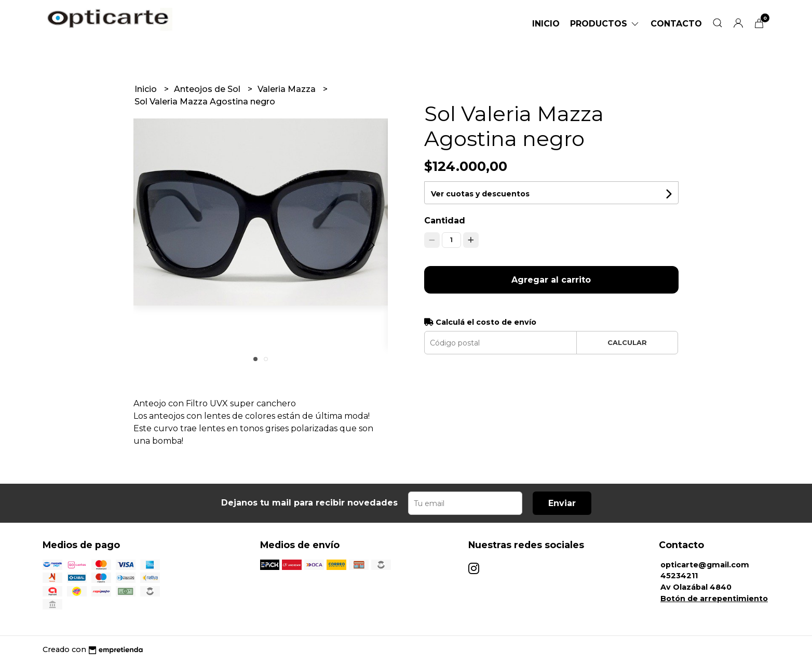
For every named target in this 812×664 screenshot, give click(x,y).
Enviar (562, 503)
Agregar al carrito (551, 280)
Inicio (546, 24)
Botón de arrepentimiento (714, 599)
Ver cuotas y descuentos (480, 194)
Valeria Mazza (288, 89)
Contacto (676, 24)
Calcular (627, 343)
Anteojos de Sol (208, 89)
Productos (605, 24)
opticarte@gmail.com (705, 565)
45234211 (679, 576)
